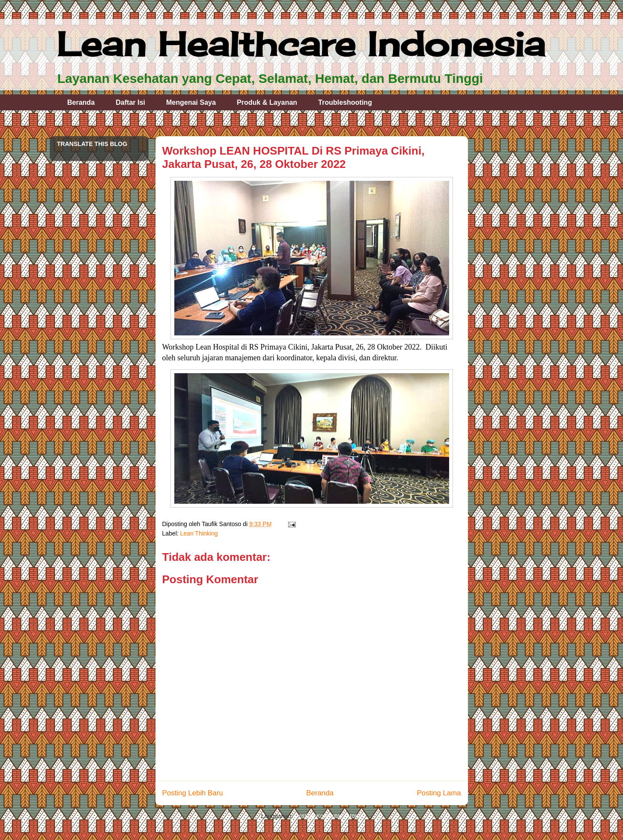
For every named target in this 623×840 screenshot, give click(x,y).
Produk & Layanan (267, 102)
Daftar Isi (131, 102)
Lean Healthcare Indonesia (301, 44)
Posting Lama (439, 793)
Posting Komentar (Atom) (328, 816)
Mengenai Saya (191, 102)
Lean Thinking (199, 533)
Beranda (81, 102)
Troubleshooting (345, 102)
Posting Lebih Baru (193, 793)
